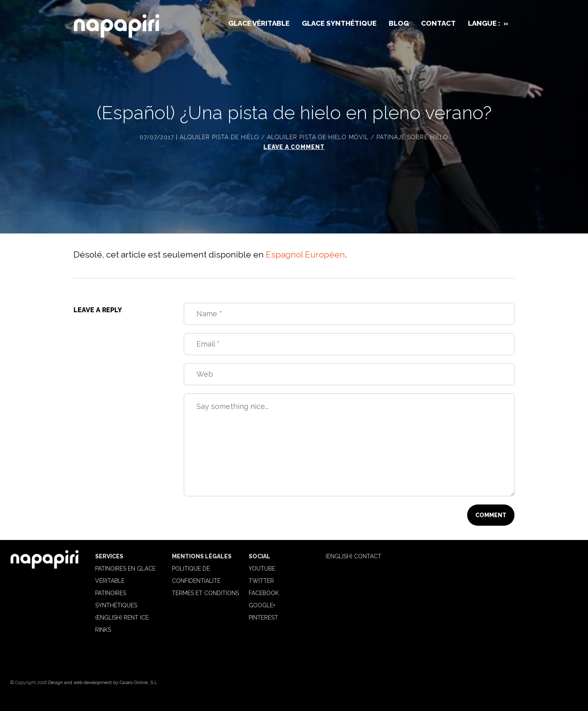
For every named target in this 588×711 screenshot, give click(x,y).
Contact (438, 23)
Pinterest (263, 618)
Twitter (261, 581)
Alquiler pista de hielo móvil (318, 137)
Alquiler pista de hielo (219, 137)
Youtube (262, 569)
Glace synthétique (339, 23)
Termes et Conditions (205, 593)
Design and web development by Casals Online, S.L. (103, 683)
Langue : (488, 23)
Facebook (264, 593)
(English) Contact (353, 556)
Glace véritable (259, 23)
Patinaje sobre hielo (412, 137)
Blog (399, 23)
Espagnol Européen (305, 254)
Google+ (262, 605)
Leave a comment (294, 147)
